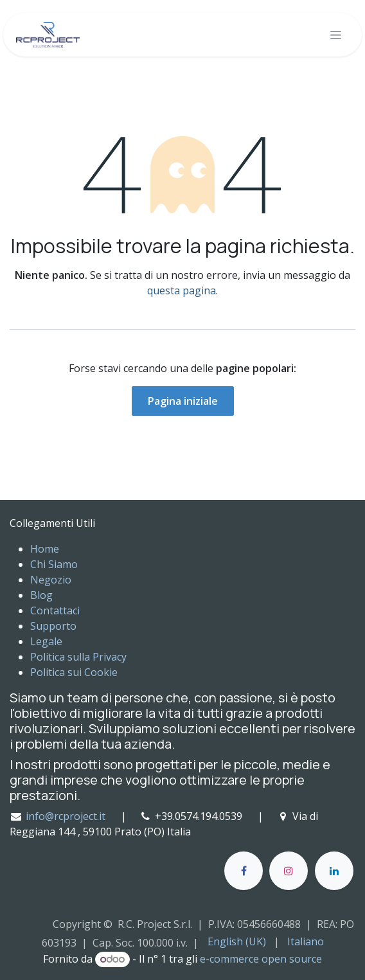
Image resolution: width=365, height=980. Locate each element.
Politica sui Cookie (74, 672)
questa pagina (182, 290)
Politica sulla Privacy (78, 657)
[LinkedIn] (334, 871)
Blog (41, 595)
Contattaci (55, 610)
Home (45, 549)
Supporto (53, 626)
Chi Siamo (54, 564)
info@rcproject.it (66, 816)
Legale (46, 641)
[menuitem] (237, 941)
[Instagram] (289, 871)
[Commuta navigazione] (336, 35)
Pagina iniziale (183, 401)
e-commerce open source (261, 959)
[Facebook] (244, 871)
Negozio (51, 580)
